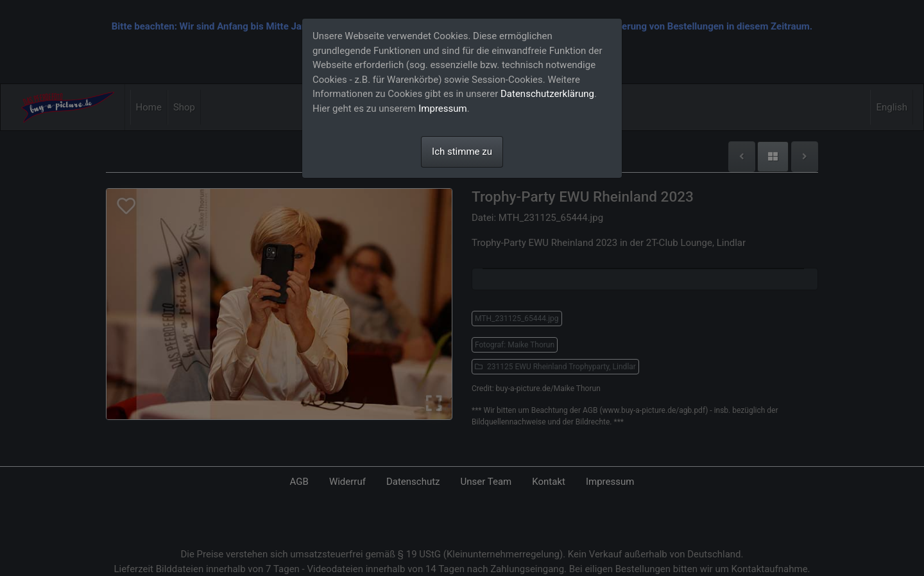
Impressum (442, 109)
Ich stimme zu (462, 152)
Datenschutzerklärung (547, 94)
